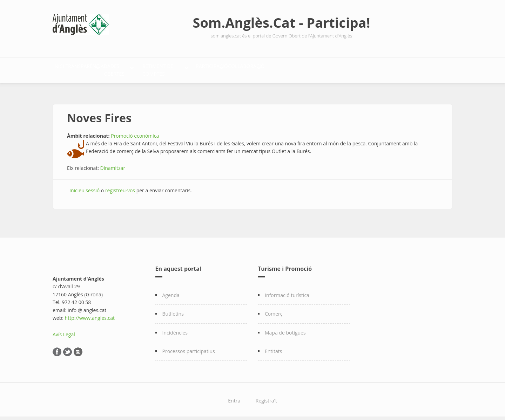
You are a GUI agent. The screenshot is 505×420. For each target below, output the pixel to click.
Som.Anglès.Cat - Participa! (282, 22)
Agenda (171, 291)
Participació (305, 68)
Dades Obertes (169, 68)
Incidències (175, 329)
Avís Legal (64, 331)
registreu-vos (120, 187)
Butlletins (173, 310)
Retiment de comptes (238, 68)
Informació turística (287, 291)
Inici (66, 68)
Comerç (274, 310)
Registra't (266, 397)
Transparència (107, 68)
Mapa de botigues (285, 329)
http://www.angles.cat (90, 314)
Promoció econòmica (135, 132)
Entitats (273, 347)
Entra (234, 397)
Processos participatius (189, 347)
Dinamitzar (113, 164)
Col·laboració (363, 68)
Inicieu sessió (85, 187)
